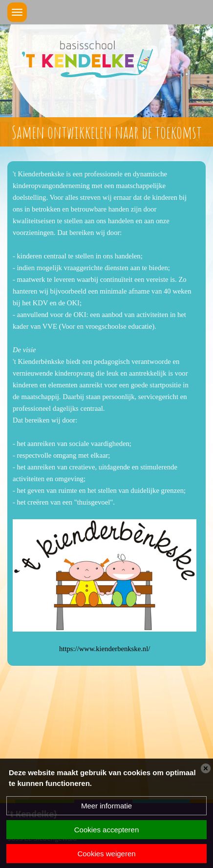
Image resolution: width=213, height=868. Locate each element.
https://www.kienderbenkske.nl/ (105, 649)
